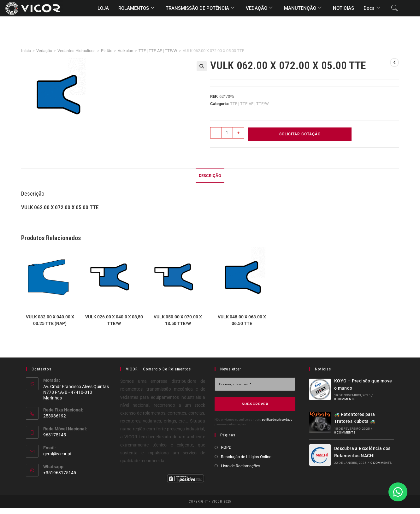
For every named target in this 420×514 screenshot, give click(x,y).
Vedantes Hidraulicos (77, 51)
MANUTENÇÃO (303, 8)
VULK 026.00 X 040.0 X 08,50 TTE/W (114, 320)
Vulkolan (125, 51)
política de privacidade (277, 419)
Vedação (44, 51)
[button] (202, 66)
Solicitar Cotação (300, 134)
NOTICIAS (343, 8)
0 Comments (345, 399)
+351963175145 (60, 473)
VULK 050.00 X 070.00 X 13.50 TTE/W (178, 320)
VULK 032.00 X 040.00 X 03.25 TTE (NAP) (50, 320)
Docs (372, 8)
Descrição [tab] (210, 176)
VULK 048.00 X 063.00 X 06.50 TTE (242, 320)
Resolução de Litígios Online (246, 456)
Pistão (107, 51)
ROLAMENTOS (136, 8)
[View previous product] (394, 62)
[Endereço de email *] (255, 384)
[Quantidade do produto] (227, 133)
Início (26, 51)
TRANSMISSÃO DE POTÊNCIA (200, 8)
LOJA (103, 8)
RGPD (226, 447)
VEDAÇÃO (259, 8)
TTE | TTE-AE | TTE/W (158, 51)
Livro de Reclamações (241, 466)
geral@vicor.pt (57, 454)
